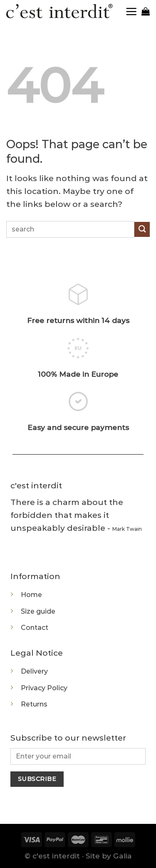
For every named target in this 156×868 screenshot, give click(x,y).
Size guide (38, 611)
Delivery (34, 671)
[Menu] (133, 11)
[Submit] (142, 230)
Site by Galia (109, 856)
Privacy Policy (44, 688)
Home (31, 595)
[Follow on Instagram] (18, 553)
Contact (35, 628)
